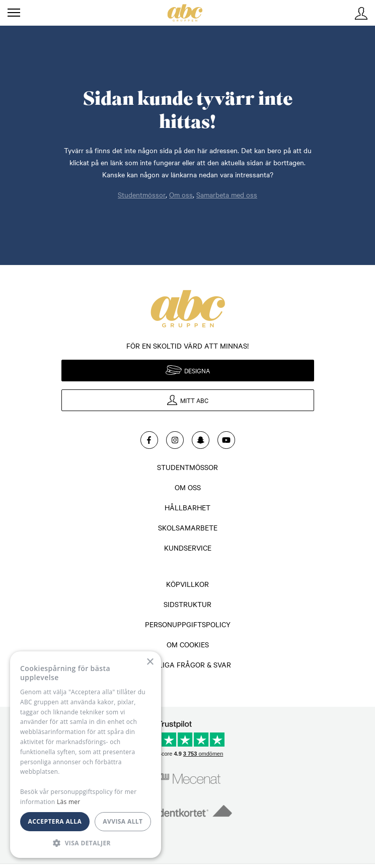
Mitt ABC (361, 13)
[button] (86, 843)
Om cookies (188, 644)
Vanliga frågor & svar (188, 664)
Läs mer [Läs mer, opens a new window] (69, 802)
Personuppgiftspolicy (188, 624)
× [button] (150, 662)
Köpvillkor (188, 584)
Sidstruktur (188, 604)
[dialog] (86, 755)
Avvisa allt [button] (123, 821)
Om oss (181, 194)
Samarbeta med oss (227, 194)
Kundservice (188, 548)
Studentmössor (142, 194)
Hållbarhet (188, 507)
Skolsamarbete (188, 527)
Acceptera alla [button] (55, 821)
